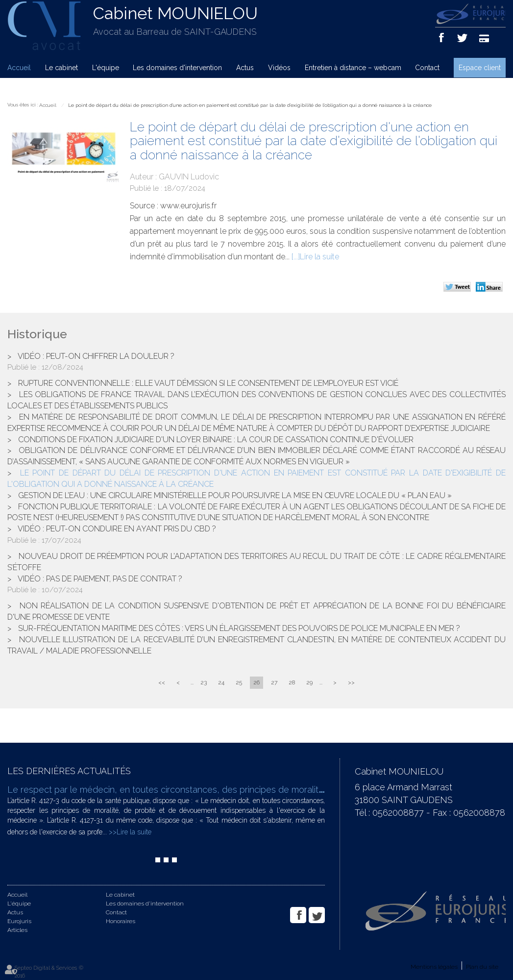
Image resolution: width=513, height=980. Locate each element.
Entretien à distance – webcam (353, 68)
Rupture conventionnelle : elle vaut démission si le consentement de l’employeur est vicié (208, 383)
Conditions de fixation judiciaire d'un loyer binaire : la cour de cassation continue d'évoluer (216, 440)
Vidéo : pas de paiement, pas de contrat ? (100, 579)
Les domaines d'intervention (177, 68)
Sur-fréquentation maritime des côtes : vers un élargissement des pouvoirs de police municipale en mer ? (239, 628)
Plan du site (482, 967)
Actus (245, 68)
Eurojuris (19, 921)
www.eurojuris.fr (188, 206)
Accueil (19, 68)
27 (274, 682)
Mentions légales (434, 967)
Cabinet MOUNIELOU (175, 13)
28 (292, 682)
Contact (427, 68)
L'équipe (106, 68)
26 (256, 682)
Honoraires (121, 921)
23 (204, 682)
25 (239, 682)
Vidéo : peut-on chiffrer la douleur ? (96, 356)
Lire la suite (319, 257)
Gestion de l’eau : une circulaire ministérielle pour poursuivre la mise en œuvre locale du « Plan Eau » (235, 495)
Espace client (480, 68)
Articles (17, 930)
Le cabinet (61, 68)
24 (221, 682)
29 (309, 682)
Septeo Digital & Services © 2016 (49, 972)
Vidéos (279, 68)
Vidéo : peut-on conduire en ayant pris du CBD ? (117, 529)
